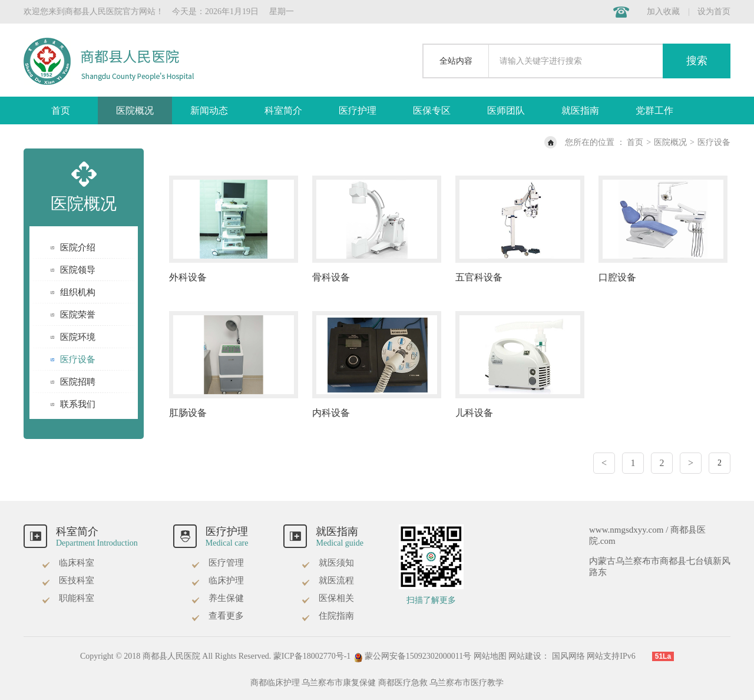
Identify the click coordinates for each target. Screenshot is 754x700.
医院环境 (78, 337)
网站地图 (490, 656)
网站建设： (529, 656)
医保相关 (328, 598)
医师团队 (506, 110)
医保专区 (432, 110)
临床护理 (217, 580)
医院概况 (135, 110)
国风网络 (568, 656)
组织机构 (78, 292)
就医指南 (580, 110)
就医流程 (328, 580)
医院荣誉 (78, 315)
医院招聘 (78, 382)
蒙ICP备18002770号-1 (312, 656)
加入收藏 (663, 11)
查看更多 (217, 616)
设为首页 (714, 11)
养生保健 (217, 598)
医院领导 (78, 270)
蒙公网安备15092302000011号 (413, 656)
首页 (61, 110)
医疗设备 (714, 142)
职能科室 (68, 598)
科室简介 (283, 110)
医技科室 (68, 580)
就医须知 (328, 563)
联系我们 (78, 404)
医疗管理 (217, 563)
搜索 (697, 61)
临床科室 (68, 563)
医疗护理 (358, 110)
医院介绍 (78, 247)
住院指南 (328, 616)
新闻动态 (209, 110)
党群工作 (654, 110)
